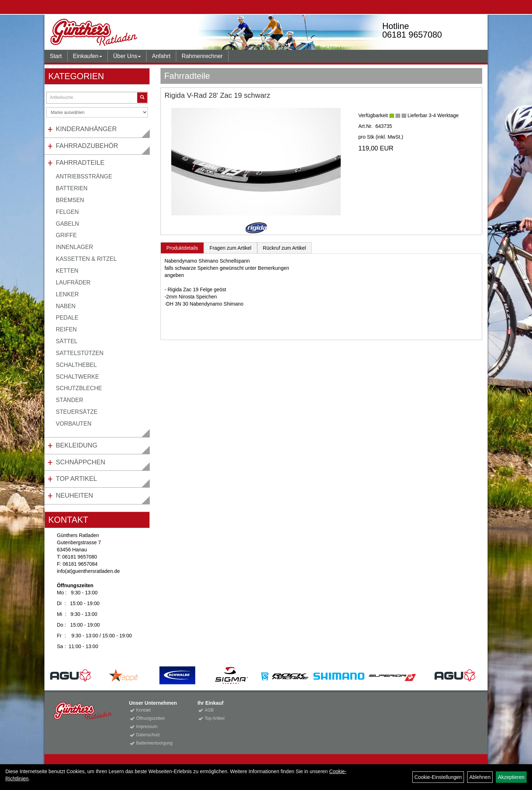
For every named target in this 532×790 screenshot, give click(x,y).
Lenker (67, 294)
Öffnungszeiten (151, 718)
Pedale (67, 318)
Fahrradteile (80, 163)
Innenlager (75, 247)
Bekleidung (77, 445)
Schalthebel (76, 365)
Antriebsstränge (84, 176)
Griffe (66, 235)
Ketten (67, 271)
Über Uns (127, 56)
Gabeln (68, 224)
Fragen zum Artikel (231, 248)
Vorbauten (74, 424)
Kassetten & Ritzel (86, 259)
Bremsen (70, 200)
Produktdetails (182, 248)
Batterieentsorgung (154, 743)
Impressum (147, 727)
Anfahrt (161, 56)
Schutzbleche (79, 388)
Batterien (72, 188)
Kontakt (143, 710)
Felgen (67, 212)
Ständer (70, 400)
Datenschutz (148, 735)
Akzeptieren (511, 777)
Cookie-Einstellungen (438, 777)
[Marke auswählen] (97, 112)
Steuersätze (77, 412)
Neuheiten (75, 495)
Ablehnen (480, 777)
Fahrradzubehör (87, 146)
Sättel (67, 341)
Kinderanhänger (86, 129)
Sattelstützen (80, 353)
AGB (209, 710)
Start (56, 56)
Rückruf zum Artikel (285, 248)
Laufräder (73, 283)
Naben (66, 306)
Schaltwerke (78, 377)
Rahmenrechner (202, 56)
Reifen (66, 329)
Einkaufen (88, 56)
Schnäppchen (81, 462)
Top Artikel (76, 479)
